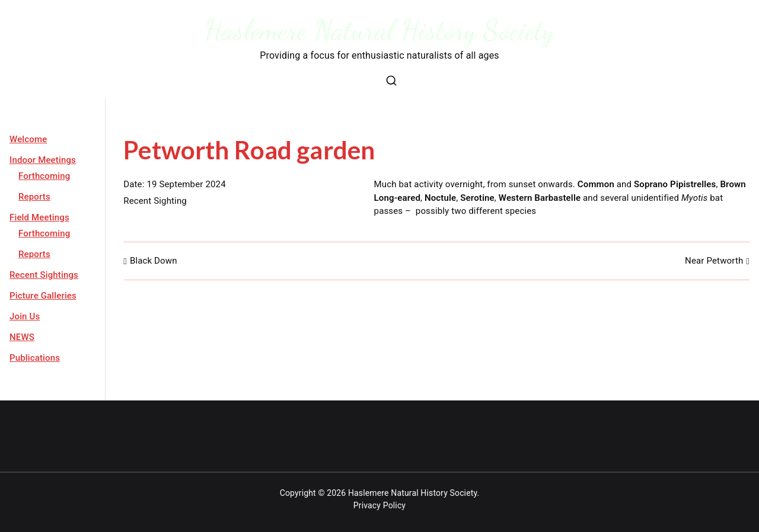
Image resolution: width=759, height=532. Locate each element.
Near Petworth (714, 261)
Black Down (154, 261)
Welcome (28, 139)
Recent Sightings (44, 275)
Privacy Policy (379, 505)
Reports (34, 197)
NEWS (22, 337)
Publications (35, 358)
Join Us (25, 316)
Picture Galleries (43, 296)
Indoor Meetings (43, 160)
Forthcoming (44, 176)
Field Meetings (39, 217)
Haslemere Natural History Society (380, 30)
